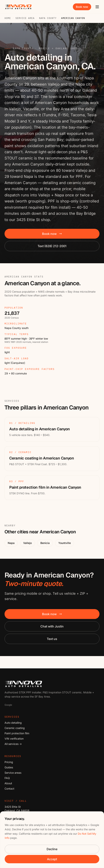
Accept (52, 859)
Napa (11, 543)
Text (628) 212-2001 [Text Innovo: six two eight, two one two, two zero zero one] (52, 246)
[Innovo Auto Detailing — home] (18, 7)
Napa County (48, 18)
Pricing (9, 762)
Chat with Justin (52, 626)
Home (8, 18)
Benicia (45, 543)
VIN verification (14, 739)
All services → (13, 744)
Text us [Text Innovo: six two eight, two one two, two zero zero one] (52, 639)
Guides (9, 767)
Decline (52, 849)
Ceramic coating (15, 728)
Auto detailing (13, 723)
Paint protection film (17, 733)
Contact (9, 789)
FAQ (7, 778)
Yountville (65, 543)
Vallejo (27, 543)
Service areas (13, 773)
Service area (25, 18)
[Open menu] (97, 7)
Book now (82, 7)
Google (8, 705)
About (8, 783)
